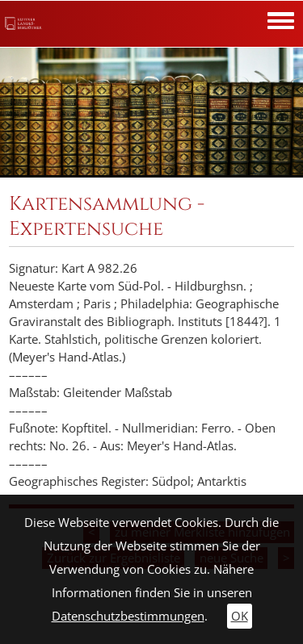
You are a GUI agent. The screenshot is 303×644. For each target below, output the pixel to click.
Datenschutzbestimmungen (128, 616)
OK (240, 616)
